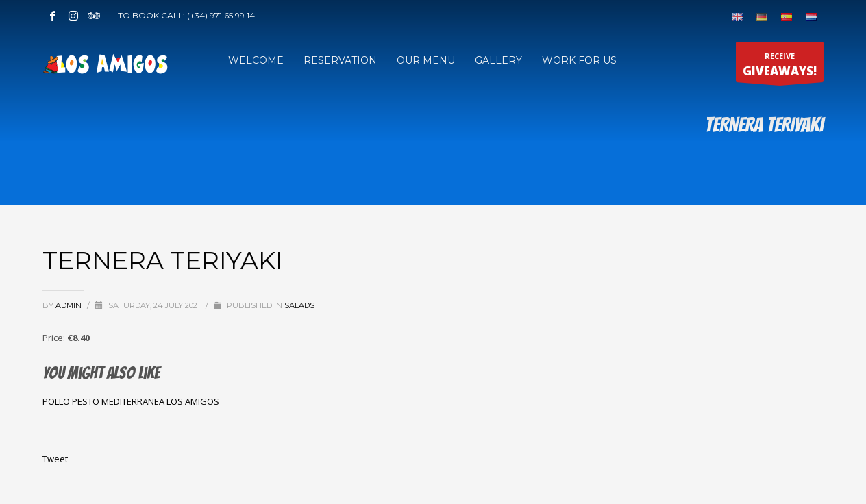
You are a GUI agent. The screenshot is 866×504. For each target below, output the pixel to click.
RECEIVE (780, 66)
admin (70, 305)
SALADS (299, 305)
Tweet (55, 459)
